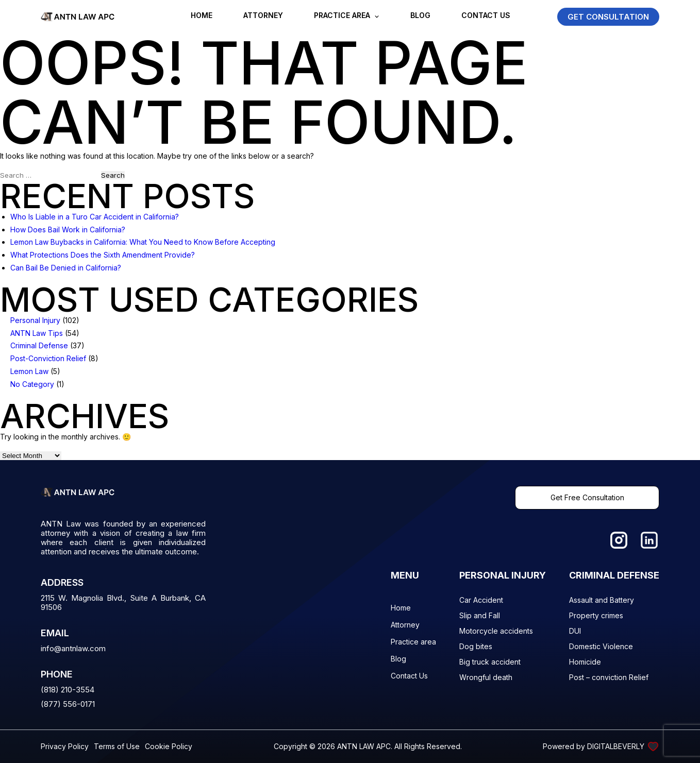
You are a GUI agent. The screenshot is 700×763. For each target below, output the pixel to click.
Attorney (263, 16)
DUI (575, 631)
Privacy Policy (65, 746)
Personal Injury (35, 320)
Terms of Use (117, 746)
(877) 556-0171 (68, 704)
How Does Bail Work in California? (68, 230)
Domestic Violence (601, 646)
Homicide (585, 662)
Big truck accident (490, 662)
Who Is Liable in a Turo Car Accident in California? (95, 217)
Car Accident (481, 600)
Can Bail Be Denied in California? (66, 268)
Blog (420, 16)
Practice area (342, 16)
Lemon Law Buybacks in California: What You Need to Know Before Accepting (143, 242)
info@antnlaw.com (73, 648)
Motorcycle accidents (496, 631)
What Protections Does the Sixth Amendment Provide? (103, 255)
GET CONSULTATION (608, 17)
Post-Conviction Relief (48, 358)
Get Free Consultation (587, 497)
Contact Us (486, 16)
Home (202, 16)
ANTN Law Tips (37, 333)
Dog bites (476, 646)
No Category (32, 384)
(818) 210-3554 (68, 690)
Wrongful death (486, 677)
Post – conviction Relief (609, 677)
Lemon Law (29, 371)
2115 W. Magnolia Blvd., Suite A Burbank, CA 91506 (123, 603)
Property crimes (596, 615)
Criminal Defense (39, 345)
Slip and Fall (480, 615)
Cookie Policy (169, 746)
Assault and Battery (602, 600)
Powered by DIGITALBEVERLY (601, 747)
